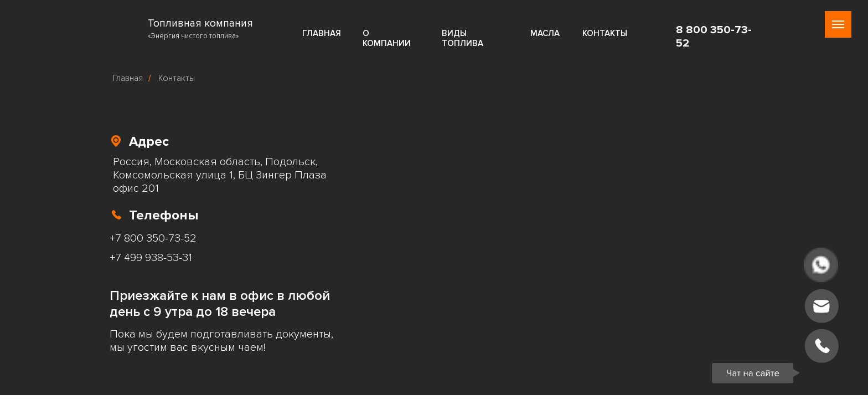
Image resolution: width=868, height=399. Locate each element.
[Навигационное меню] (838, 24)
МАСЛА (545, 33)
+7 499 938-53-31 (151, 258)
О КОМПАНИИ (387, 38)
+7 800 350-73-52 (153, 238)
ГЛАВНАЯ (322, 33)
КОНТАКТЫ (605, 33)
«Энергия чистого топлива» (193, 36)
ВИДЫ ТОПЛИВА (463, 38)
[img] (126, 28)
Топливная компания (200, 24)
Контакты (177, 78)
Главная (128, 78)
